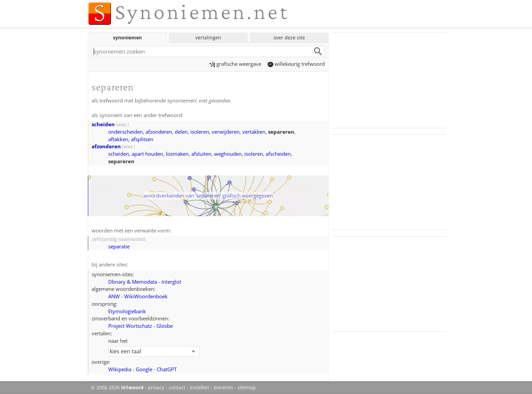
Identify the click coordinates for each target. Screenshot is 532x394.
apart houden (147, 154)
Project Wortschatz (130, 326)
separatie (119, 246)
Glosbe (165, 326)
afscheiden (278, 154)
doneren (223, 388)
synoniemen (127, 37)
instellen (199, 388)
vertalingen (208, 37)
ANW (114, 296)
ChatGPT (167, 369)
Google (144, 369)
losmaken (177, 154)
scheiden (103, 124)
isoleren (200, 132)
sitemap (247, 388)
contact (177, 388)
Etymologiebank (127, 311)
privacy (156, 388)
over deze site (289, 37)
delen (181, 132)
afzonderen (159, 132)
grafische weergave (235, 64)
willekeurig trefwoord (296, 64)
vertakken (254, 132)
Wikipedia (120, 369)
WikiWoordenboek (146, 296)
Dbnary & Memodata (133, 282)
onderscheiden (126, 132)
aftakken (118, 139)
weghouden (228, 154)
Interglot (171, 282)
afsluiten (201, 154)
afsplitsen (142, 139)
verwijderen (226, 132)
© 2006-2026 (117, 388)
